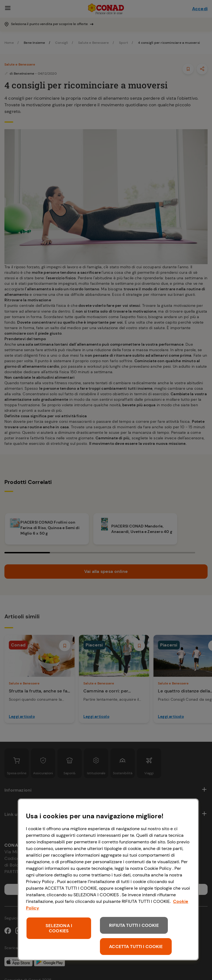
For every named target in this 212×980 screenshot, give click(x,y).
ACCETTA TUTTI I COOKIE (136, 947)
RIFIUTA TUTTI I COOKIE (134, 925)
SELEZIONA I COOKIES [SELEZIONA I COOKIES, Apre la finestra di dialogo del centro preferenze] (59, 928)
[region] (108, 879)
